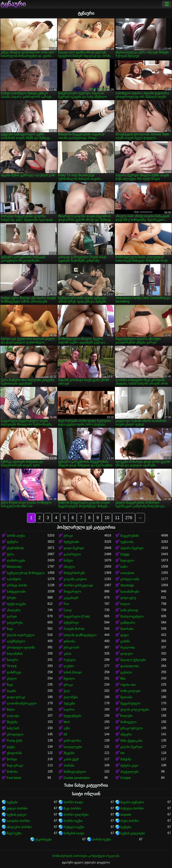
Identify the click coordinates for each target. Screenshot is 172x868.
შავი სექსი (14, 833)
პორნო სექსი (73, 821)
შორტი (12, 759)
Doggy (125, 554)
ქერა (10, 554)
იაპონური (14, 579)
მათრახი (127, 629)
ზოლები (126, 716)
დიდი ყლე (128, 598)
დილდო (127, 654)
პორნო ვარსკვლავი (78, 585)
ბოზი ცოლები (130, 691)
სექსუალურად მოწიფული (26, 573)
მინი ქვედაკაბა (131, 741)
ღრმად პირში (17, 585)
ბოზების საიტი (74, 833)
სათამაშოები (130, 592)
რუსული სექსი (74, 827)
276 (129, 518)
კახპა (67, 654)
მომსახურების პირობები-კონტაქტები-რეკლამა (86, 856)
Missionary (14, 567)
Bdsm (11, 710)
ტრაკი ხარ (71, 648)
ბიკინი (11, 691)
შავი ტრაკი (15, 766)
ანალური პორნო (19, 827)
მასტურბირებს (74, 573)
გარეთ (12, 616)
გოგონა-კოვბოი (75, 579)
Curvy (68, 610)
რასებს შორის (74, 629)
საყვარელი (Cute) (77, 616)
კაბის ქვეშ (71, 759)
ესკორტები (43, 840)
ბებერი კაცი (129, 766)
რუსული (70, 660)
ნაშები (68, 561)
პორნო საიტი (73, 802)
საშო (124, 567)
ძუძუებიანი (71, 542)
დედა (125, 635)
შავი (10, 629)
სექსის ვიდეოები (133, 833)
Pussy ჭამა (15, 741)
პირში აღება (16, 536)
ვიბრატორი (72, 741)
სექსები (12, 802)
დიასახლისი (130, 666)
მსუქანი (69, 753)
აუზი (67, 728)
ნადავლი (127, 561)
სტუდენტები (72, 716)
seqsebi (126, 815)
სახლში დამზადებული (80, 635)
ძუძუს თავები (16, 604)
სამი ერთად (129, 610)
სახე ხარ (13, 728)
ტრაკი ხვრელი (132, 728)
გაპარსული (72, 554)
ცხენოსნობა (15, 548)
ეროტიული (15, 734)
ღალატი (13, 716)
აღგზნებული (16, 641)
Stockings (127, 585)
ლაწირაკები (16, 561)
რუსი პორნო (130, 821)
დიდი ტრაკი (16, 697)
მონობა (12, 772)
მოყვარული (72, 592)
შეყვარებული (130, 703)
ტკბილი (126, 672)
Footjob (126, 778)
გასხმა (125, 641)
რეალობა (128, 648)
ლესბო (69, 666)
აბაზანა (69, 766)
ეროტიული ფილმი (21, 648)
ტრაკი (68, 536)
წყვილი (69, 679)
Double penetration (77, 778)
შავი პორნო (72, 808)
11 (117, 518)
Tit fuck (12, 666)
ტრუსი (11, 598)
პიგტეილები (129, 772)
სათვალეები (73, 747)
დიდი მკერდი (74, 548)
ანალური (14, 610)
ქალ (67, 691)
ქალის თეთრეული (21, 635)
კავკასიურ (71, 598)
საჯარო (69, 710)
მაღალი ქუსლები (133, 660)
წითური (12, 660)
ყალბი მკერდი (131, 747)
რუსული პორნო (132, 808)
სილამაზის (15, 654)
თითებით (127, 573)
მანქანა (126, 759)
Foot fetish (14, 778)
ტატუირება (15, 623)
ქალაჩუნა (71, 697)
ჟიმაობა (69, 641)
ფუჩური (12, 542)
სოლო (125, 604)
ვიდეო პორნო (17, 808)
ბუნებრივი (71, 623)
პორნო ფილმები (76, 815)
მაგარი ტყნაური (132, 802)
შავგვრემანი (130, 536)
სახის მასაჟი (73, 672)
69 (65, 734)
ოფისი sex (128, 685)
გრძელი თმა (130, 579)
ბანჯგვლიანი (16, 592)
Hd (122, 753)
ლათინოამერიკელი (22, 703)
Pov (66, 604)
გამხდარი (128, 623)
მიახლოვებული (132, 616)
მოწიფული (128, 722)
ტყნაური (13, 4)
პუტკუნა (69, 703)
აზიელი (69, 567)
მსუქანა (12, 722)
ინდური (126, 734)
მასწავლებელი (75, 772)
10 (107, 518)
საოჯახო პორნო (18, 821)
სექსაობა (127, 542)
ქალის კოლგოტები (135, 710)
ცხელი (12, 679)
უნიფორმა (14, 753)
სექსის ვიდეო (17, 815)
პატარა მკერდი (132, 548)
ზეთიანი (126, 697)
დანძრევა (14, 672)
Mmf (67, 722)
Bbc (123, 679)
